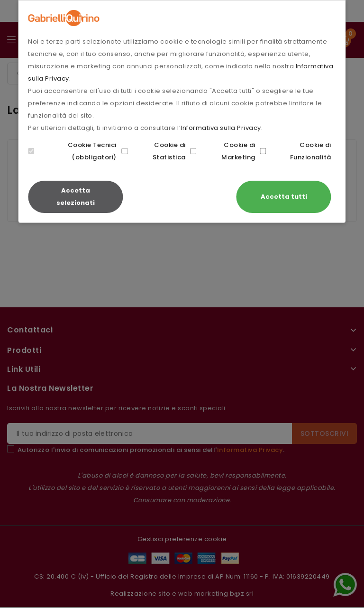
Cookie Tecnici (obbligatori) (72, 151)
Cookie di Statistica (154, 151)
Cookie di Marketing (223, 151)
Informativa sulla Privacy (221, 128)
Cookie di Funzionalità (296, 151)
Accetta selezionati (76, 197)
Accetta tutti (284, 197)
